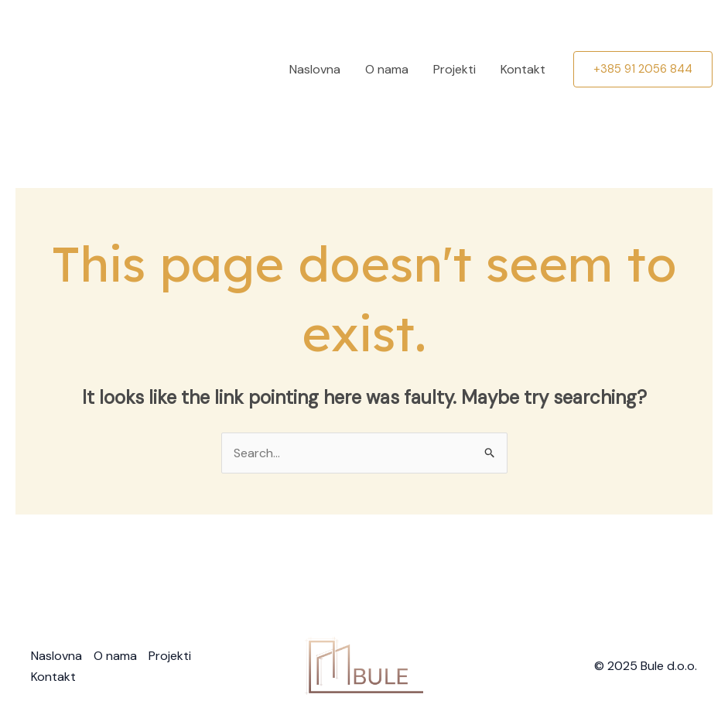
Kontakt (523, 69)
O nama (387, 69)
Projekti (455, 69)
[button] (643, 69)
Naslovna (315, 69)
